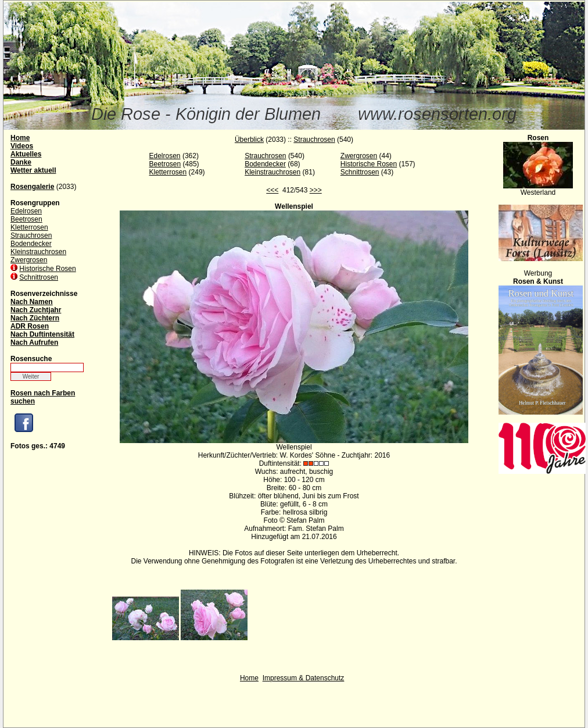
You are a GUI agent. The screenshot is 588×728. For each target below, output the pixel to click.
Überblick (249, 140)
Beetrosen (26, 219)
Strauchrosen (31, 235)
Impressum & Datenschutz (304, 678)
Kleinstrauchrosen (38, 252)
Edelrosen (26, 211)
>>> (316, 190)
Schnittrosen (39, 277)
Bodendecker (31, 244)
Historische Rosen (47, 269)
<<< (272, 190)
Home (249, 678)
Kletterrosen (29, 227)
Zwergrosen (29, 260)
